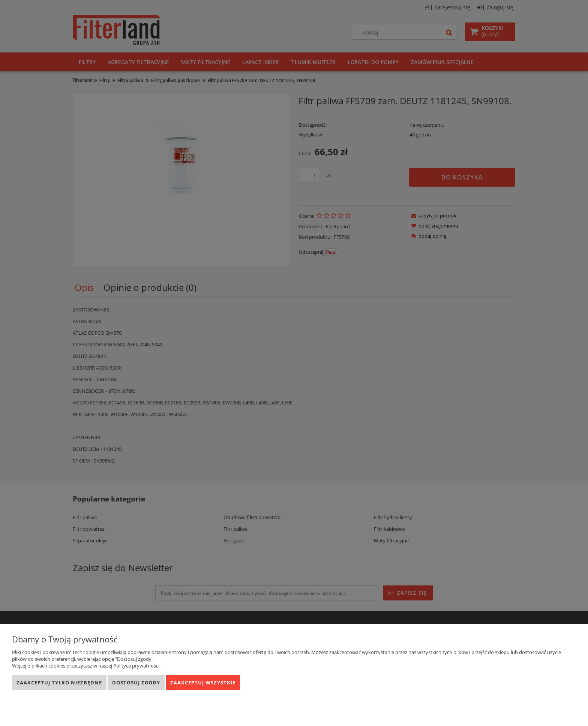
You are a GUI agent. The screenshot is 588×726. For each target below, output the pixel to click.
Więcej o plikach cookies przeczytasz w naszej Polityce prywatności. (86, 666)
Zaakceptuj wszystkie (203, 683)
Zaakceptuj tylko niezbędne (59, 683)
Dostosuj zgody (136, 683)
